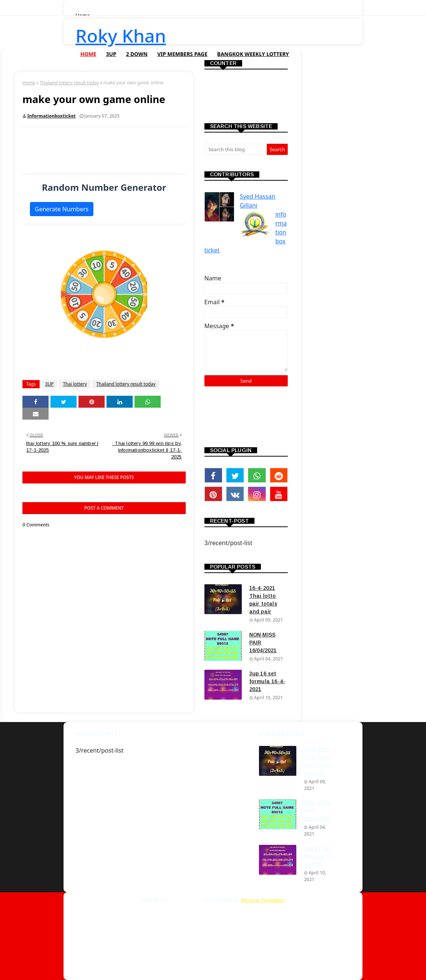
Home (29, 83)
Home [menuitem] (88, 54)
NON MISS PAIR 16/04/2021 (263, 643)
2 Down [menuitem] (137, 54)
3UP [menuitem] (111, 54)
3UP (50, 384)
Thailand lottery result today (69, 83)
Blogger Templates (263, 900)
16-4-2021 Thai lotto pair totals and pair (263, 600)
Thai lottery (75, 384)
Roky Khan (121, 36)
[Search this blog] (236, 149)
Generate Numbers (62, 209)
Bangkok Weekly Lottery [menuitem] (253, 54)
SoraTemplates (186, 900)
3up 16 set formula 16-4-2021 (267, 681)
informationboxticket (52, 116)
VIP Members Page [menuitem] (182, 54)
